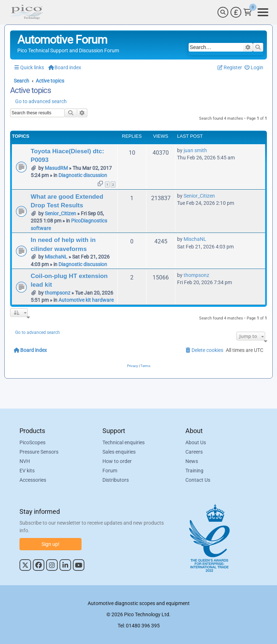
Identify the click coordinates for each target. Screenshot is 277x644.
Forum (110, 471)
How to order (117, 461)
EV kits (27, 471)
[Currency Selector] (236, 12)
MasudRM (56, 168)
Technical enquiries (124, 442)
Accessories (33, 480)
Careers (194, 452)
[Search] (223, 12)
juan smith (195, 150)
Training (194, 471)
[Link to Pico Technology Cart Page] (248, 12)
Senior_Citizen (60, 213)
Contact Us (198, 480)
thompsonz (58, 293)
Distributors (116, 480)
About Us (196, 442)
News (192, 461)
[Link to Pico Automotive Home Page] (26, 12)
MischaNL (56, 257)
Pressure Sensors (39, 452)
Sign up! (50, 544)
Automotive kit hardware (86, 300)
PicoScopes (32, 442)
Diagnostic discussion (83, 175)
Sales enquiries (119, 452)
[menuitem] (254, 68)
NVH (25, 461)
